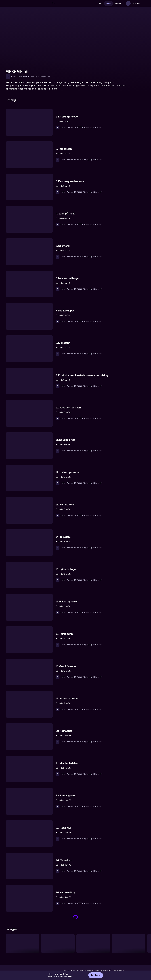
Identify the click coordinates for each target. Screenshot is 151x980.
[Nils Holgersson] (58, 943)
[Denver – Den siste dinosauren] (22, 943)
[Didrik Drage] (93, 943)
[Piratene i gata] (129, 943)
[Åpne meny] (143, 3)
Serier (109, 3)
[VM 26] (78, 3)
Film (101, 3)
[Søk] (47, 3)
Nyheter (118, 3)
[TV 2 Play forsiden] (23, 3)
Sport (54, 3)
